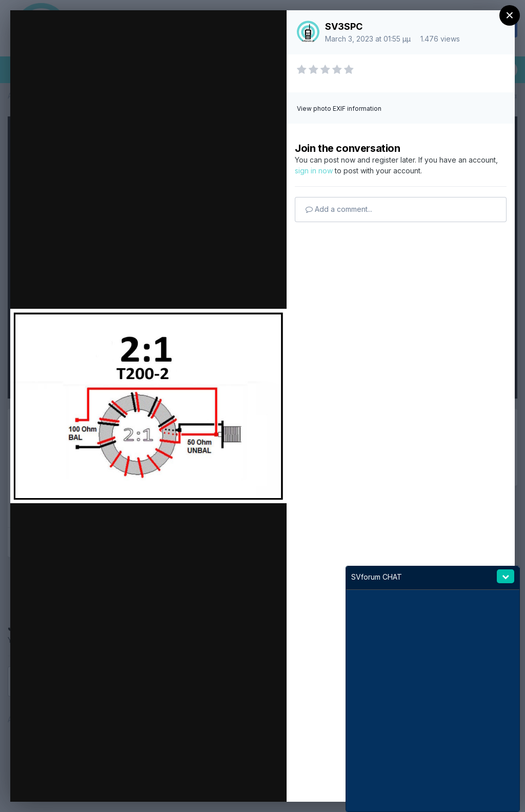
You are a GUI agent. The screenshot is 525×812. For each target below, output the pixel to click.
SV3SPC (344, 26)
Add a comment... (339, 209)
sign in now (314, 171)
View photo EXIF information (339, 108)
